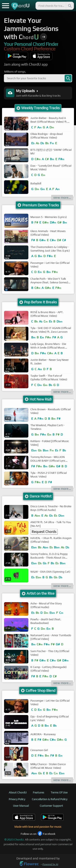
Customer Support (51, 806)
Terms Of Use (59, 792)
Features (39, 792)
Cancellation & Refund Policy (50, 799)
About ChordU (18, 792)
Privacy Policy (17, 799)
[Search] (70, 6)
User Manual (21, 806)
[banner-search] (68, 78)
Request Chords (44, 532)
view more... (62, 197)
